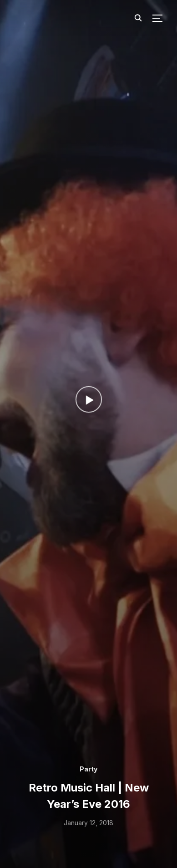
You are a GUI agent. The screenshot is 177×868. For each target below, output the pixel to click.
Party (88, 769)
